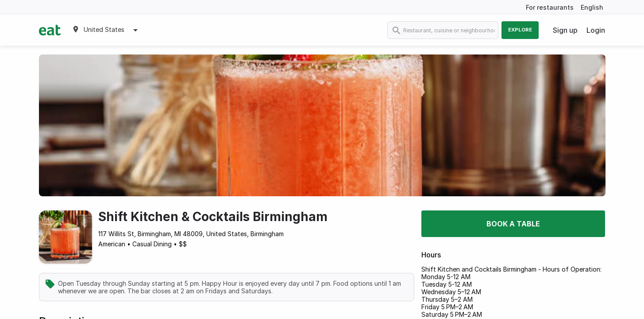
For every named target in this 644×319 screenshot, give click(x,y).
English (592, 7)
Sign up (565, 30)
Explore (520, 30)
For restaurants (550, 7)
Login (596, 30)
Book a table (513, 224)
